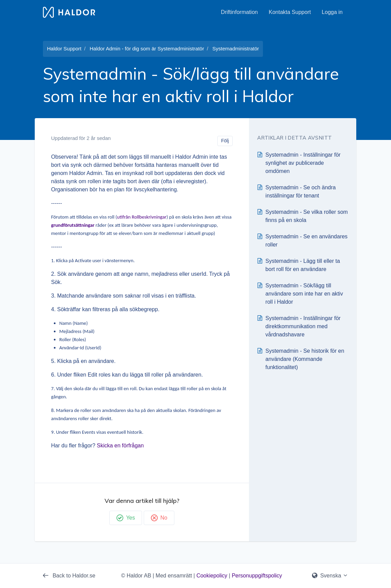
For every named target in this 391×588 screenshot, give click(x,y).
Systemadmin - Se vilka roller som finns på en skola (307, 216)
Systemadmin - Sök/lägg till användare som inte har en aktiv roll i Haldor (304, 294)
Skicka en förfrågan (120, 446)
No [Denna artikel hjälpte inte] (159, 518)
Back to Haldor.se (69, 576)
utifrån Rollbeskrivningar (142, 217)
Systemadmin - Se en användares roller (306, 241)
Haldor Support (64, 49)
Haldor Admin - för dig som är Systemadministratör (147, 49)
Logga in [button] (332, 12)
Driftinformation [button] (239, 12)
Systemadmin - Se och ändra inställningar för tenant (300, 192)
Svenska (330, 576)
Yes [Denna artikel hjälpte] (126, 518)
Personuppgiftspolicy (257, 576)
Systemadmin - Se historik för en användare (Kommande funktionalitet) (305, 359)
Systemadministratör (236, 49)
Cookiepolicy (212, 576)
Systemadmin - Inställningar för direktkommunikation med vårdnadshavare (303, 326)
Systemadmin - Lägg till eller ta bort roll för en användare (303, 265)
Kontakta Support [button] (290, 12)
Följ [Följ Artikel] (225, 141)
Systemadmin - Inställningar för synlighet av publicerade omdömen (303, 163)
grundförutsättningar (73, 225)
